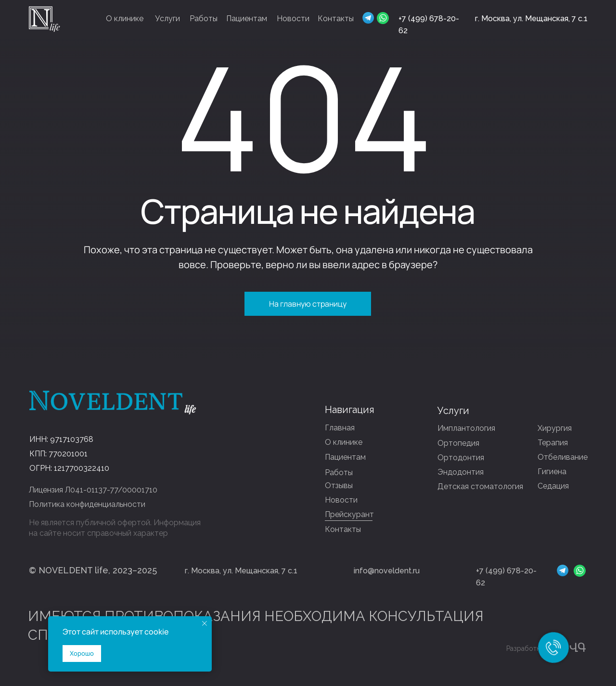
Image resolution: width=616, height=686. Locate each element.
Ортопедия (458, 443)
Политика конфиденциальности (87, 504)
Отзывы (339, 485)
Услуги (167, 19)
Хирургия (555, 428)
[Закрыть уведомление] (205, 623)
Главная (340, 428)
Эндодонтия (461, 472)
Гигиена (552, 472)
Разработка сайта (535, 648)
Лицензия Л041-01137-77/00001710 (93, 490)
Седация (553, 486)
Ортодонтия (461, 458)
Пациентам (247, 19)
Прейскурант (349, 514)
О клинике (125, 19)
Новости (293, 19)
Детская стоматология (480, 486)
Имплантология (466, 428)
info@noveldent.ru (387, 571)
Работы (204, 19)
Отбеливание (563, 457)
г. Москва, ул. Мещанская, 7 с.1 (531, 19)
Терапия (553, 443)
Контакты (336, 19)
